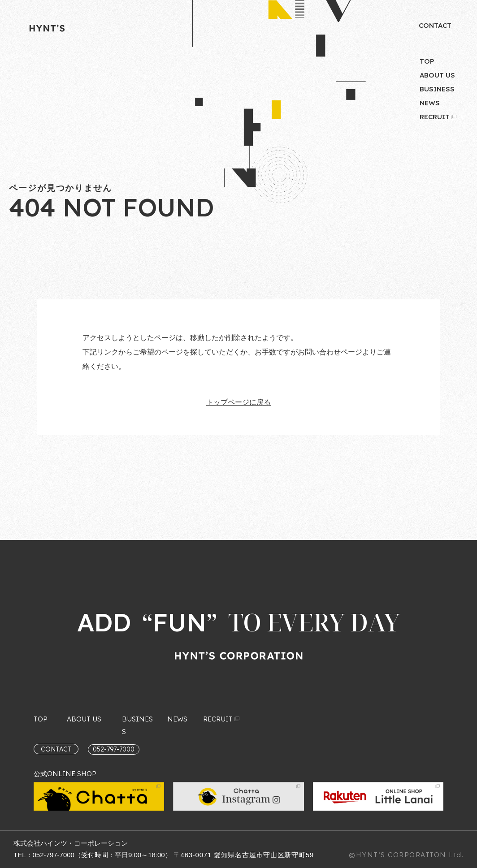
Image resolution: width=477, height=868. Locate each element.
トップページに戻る (238, 402)
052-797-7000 (54, 855)
